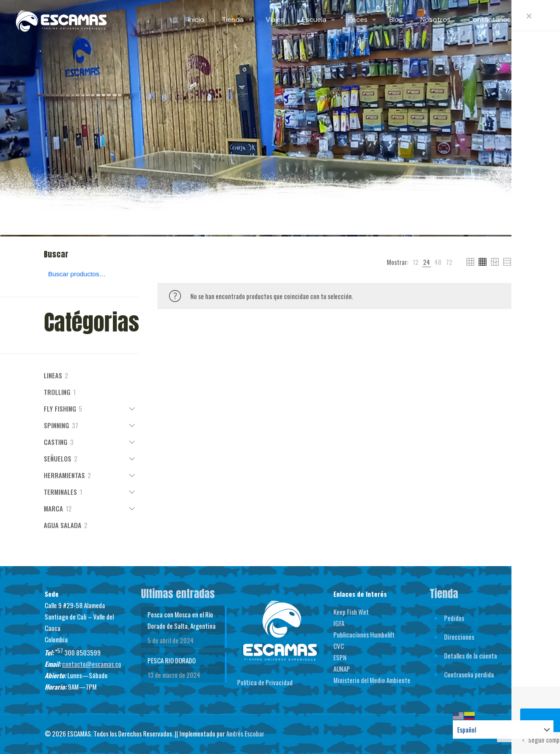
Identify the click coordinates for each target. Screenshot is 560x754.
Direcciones (459, 637)
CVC (339, 646)
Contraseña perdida (469, 674)
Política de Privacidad (265, 682)
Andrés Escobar (245, 733)
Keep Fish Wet (351, 612)
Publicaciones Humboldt (364, 634)
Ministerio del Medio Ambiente (372, 680)
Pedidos (454, 618)
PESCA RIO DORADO (171, 660)
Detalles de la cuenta (471, 655)
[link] (416, 262)
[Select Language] (503, 729)
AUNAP (342, 669)
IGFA (339, 623)
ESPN (340, 657)
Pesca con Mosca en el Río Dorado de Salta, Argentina (182, 620)
